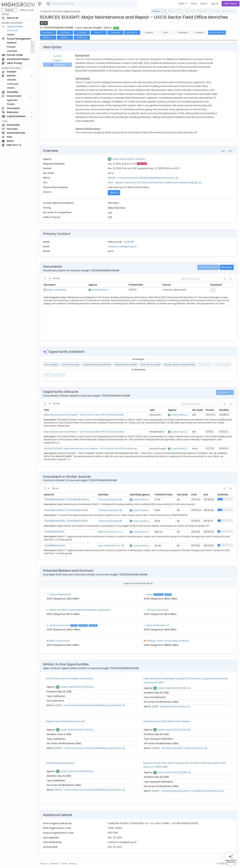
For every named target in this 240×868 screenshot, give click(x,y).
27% (110, 217)
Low (110, 212)
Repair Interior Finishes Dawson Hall (65, 721)
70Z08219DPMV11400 (55, 546)
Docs (99, 33)
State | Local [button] (27, 10)
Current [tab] (57, 56)
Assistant (115, 33)
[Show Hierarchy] (144, 159)
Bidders (48, 37)
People (11, 104)
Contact (54, 864)
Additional (82, 37)
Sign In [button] (215, 4)
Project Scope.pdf (56, 290)
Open (114, 193)
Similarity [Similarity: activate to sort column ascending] (223, 495)
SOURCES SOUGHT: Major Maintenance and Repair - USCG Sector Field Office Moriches (90, 449)
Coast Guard (99, 290)
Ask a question (51, 364)
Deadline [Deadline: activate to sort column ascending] (224, 410)
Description (48, 33)
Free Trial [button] (231, 4)
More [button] (182, 4)
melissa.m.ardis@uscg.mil (122, 247)
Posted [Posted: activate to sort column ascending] (210, 410)
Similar (65, 37)
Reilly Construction (108, 532)
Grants (11, 35)
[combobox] (91, 4)
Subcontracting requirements (97, 364)
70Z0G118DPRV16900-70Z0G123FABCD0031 (66, 510)
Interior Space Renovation (60, 763)
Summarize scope (71, 364)
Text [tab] (230, 151)
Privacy (73, 864)
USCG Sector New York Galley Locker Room (70, 679)
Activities (12, 51)
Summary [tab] (57, 65)
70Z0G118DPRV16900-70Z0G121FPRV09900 (66, 521)
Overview (65, 33)
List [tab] (223, 151)
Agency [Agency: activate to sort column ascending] (93, 285)
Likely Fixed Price (116, 208)
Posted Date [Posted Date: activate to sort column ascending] (136, 285)
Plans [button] (194, 4)
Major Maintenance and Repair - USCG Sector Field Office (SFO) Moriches (84, 415)
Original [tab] (57, 60)
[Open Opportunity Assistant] (231, 859)
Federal (9, 10)
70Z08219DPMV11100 (54, 532)
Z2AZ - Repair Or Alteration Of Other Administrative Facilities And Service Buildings (153, 183)
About (44, 864)
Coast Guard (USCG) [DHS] (127, 159)
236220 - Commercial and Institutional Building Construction (142, 178)
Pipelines (12, 43)
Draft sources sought (150, 364)
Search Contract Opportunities (60, 11)
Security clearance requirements (179, 364)
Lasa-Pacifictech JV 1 (110, 546)
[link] (231, 489)
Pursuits (11, 47)
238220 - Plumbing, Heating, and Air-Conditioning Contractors (186, 791)
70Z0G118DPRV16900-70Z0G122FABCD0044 (66, 499)
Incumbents (217, 33)
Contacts (82, 33)
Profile (129, 242)
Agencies (12, 100)
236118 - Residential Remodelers (169, 707)
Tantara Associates (109, 499)
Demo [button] (204, 4)
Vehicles (12, 80)
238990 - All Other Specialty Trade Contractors (178, 748)
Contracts (13, 30)
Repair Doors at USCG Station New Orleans (167, 721)
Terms (64, 864)
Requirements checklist (126, 364)
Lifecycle (132, 33)
